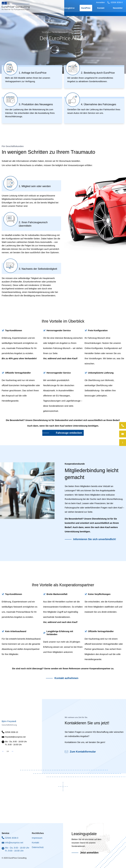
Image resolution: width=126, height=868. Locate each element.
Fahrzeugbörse (68, 8)
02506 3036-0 (12, 838)
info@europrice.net (14, 843)
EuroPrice (86, 8)
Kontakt (101, 8)
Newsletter (118, 8)
